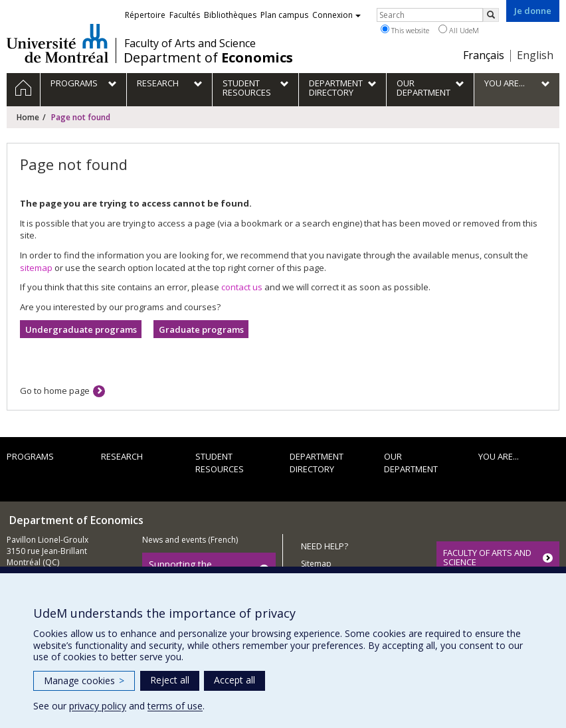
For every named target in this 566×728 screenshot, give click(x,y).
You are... (499, 456)
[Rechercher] (491, 15)
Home (28, 117)
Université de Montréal (57, 43)
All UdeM (459, 30)
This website (405, 30)
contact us (242, 287)
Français (484, 55)
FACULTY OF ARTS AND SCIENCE (487, 557)
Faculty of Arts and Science (190, 43)
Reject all (170, 680)
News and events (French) (190, 540)
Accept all (235, 680)
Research (122, 456)
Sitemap (316, 564)
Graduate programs (201, 329)
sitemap (36, 268)
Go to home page (55, 391)
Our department (411, 463)
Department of (208, 58)
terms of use (175, 706)
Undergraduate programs (81, 329)
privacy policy (98, 706)
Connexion (336, 15)
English (535, 55)
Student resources (220, 463)
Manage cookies (84, 681)
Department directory (317, 463)
